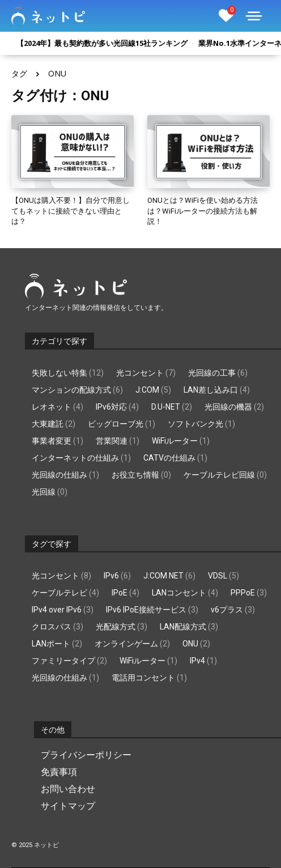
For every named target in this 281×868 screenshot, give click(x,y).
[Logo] (48, 16)
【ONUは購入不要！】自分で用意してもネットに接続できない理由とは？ (71, 210)
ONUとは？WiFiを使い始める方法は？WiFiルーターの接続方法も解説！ (203, 210)
